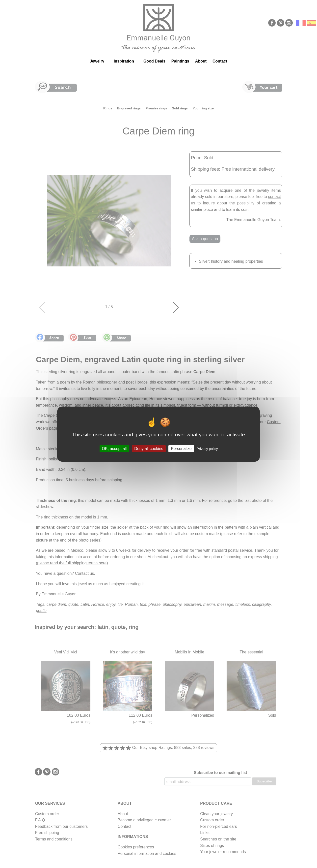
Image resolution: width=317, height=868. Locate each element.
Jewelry (97, 61)
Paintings (180, 61)
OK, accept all (114, 448)
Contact (220, 61)
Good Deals (154, 61)
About (201, 61)
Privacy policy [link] (207, 449)
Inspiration (124, 61)
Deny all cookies (149, 448)
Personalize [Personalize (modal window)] (181, 448)
